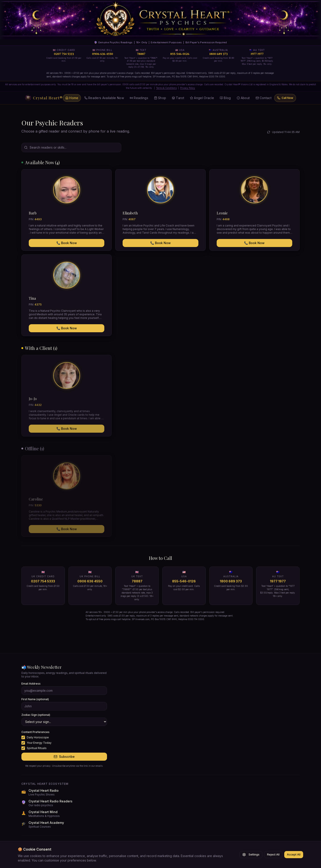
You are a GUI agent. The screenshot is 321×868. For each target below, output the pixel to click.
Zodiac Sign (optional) (36, 715)
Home (72, 98)
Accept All (294, 855)
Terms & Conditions (166, 88)
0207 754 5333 (43, 581)
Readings (139, 98)
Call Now (285, 98)
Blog (225, 98)
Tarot (178, 98)
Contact (264, 98)
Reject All (273, 855)
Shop (160, 98)
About (243, 98)
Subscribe (64, 757)
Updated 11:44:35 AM (283, 132)
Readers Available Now (104, 98)
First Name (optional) (35, 699)
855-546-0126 (184, 581)
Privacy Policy (188, 88)
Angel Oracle (202, 98)
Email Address (31, 684)
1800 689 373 (231, 581)
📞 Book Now (67, 243)
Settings (251, 855)
